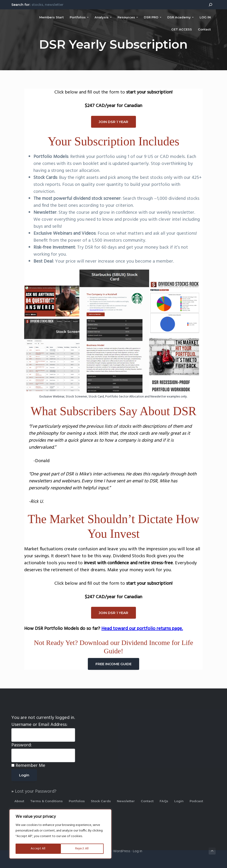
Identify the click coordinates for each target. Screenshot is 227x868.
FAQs (164, 801)
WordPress (122, 851)
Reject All (37, 849)
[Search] (211, 5)
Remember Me (30, 766)
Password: (21, 745)
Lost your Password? (36, 791)
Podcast (196, 801)
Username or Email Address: (39, 725)
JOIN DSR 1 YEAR (113, 122)
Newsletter (126, 801)
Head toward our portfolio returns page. (142, 629)
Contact (147, 801)
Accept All (83, 849)
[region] (60, 834)
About (19, 801)
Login (179, 801)
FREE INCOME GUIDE (113, 664)
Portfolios (77, 801)
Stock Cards (101, 801)
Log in (138, 851)
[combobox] (117, 4)
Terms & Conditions (46, 801)
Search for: (21, 5)
